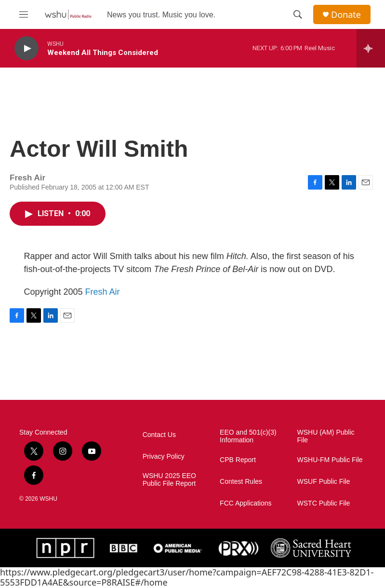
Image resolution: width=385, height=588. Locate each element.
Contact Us (159, 435)
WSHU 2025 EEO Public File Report (169, 480)
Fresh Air (103, 292)
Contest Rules (241, 482)
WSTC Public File (324, 503)
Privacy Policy (164, 457)
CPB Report (238, 460)
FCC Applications (246, 503)
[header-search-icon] (298, 14)
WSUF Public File (324, 482)
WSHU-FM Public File (330, 460)
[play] (27, 48)
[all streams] (371, 48)
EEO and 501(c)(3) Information (248, 436)
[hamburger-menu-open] (24, 14)
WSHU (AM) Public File (326, 436)
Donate (346, 15)
